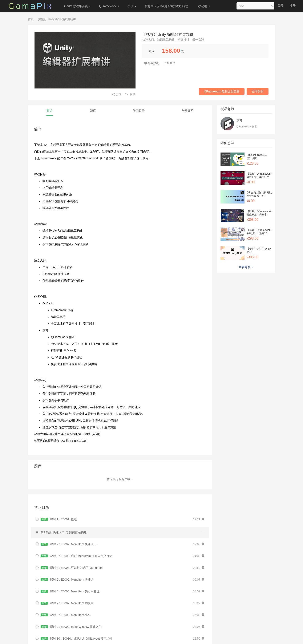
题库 (93, 111)
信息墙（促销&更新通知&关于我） (167, 6)
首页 (31, 19)
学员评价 (188, 111)
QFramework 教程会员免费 (222, 91)
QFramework (109, 6)
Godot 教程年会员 (77, 6)
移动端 (204, 6)
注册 (293, 6)
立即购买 (258, 91)
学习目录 (139, 111)
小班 (132, 6)
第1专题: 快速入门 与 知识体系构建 (64, 532)
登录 (280, 6)
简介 (50, 110)
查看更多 (246, 267)
